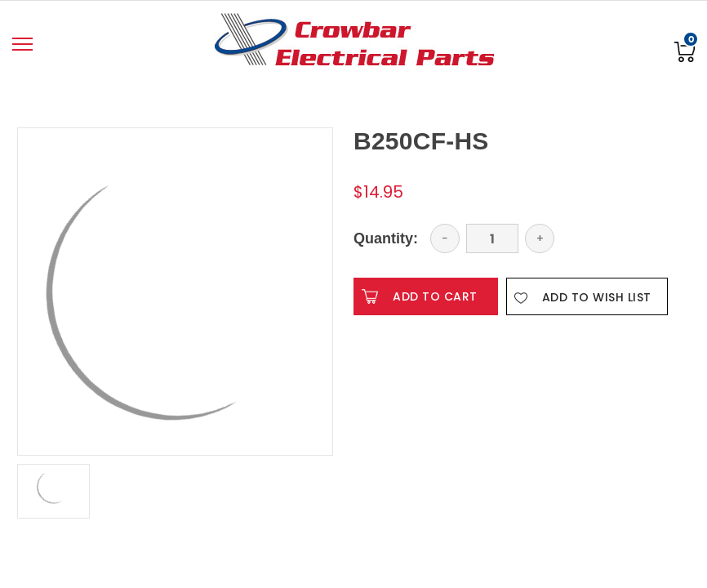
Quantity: (386, 238)
